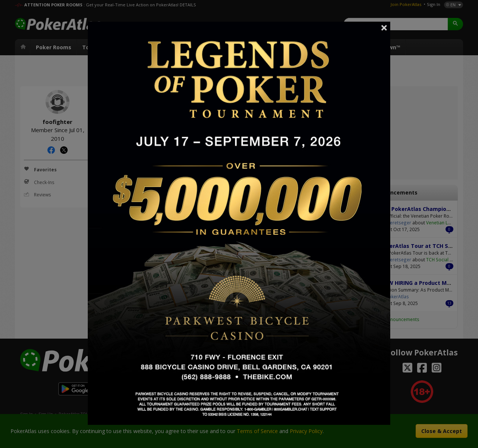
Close (384, 28)
